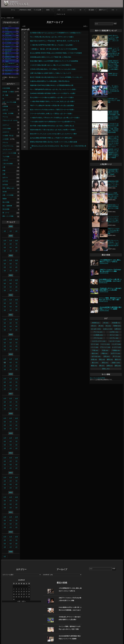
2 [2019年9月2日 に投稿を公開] (14, 589)
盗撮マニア (7, 67)
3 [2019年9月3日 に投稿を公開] (16, 589)
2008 (11, 552)
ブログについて (61, 14)
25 (25, 126)
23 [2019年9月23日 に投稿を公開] (14, 597)
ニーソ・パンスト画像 (9, 153)
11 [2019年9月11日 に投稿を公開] (19, 591)
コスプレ (70, 10)
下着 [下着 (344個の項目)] (95, 350)
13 (25, 81)
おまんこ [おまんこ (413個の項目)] (108, 329)
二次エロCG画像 (8, 164)
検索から (7, 28)
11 (25, 73)
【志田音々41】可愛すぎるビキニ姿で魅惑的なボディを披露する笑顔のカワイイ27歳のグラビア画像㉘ (113, 153)
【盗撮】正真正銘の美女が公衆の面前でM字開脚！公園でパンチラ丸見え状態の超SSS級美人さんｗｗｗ (114, 115)
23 (25, 118)
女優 (4, 174)
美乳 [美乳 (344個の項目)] (105, 363)
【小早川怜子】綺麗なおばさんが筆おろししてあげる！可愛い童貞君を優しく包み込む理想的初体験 (113, 128)
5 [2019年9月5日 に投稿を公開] (21, 589)
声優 (4, 171)
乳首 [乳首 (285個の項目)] (105, 350)
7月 (16, 244)
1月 (16, 231)
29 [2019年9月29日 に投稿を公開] (29, 597)
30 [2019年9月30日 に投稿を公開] (14, 599)
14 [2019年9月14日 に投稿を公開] (27, 591)
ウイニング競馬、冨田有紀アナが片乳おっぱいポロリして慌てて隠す (113, 196)
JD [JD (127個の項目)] (94, 326)
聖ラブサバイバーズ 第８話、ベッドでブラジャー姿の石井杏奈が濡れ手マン (113, 244)
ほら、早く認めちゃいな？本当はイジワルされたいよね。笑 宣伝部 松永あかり (113, 89)
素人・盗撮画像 (7, 206)
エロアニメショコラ (9, 45)
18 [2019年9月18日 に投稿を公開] (19, 594)
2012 (11, 492)
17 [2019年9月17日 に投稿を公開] (16, 594)
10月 (16, 241)
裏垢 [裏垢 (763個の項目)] (94, 366)
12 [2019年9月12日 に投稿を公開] (21, 591)
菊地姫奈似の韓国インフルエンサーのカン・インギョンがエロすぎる (113, 184)
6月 (5, 247)
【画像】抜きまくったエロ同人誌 (113, 74)
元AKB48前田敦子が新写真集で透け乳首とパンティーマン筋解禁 (113, 172)
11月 (11, 241)
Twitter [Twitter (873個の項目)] (117, 326)
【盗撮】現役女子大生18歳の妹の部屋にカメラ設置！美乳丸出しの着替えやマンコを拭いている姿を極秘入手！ (113, 66)
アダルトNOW (8, 35)
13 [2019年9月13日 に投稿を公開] (24, 591)
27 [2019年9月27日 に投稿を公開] (24, 597)
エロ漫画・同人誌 (8, 135)
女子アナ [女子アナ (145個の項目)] (115, 353)
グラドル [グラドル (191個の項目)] (98, 338)
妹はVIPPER (8, 74)
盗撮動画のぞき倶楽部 (10, 57)
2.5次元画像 (6, 88)
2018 (11, 374)
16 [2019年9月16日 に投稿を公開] (14, 594)
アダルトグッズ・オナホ (10, 120)
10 (25, 69)
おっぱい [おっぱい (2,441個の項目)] (96, 329)
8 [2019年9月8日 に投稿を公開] (29, 589)
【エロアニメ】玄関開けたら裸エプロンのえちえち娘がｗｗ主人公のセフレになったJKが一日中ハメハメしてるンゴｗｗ (113, 142)
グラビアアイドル (8, 146)
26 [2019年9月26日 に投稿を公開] (21, 597)
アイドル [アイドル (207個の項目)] (98, 332)
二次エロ (5, 160)
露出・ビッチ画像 (8, 216)
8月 (11, 244)
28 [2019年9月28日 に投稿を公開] (27, 597)
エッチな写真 (8, 43)
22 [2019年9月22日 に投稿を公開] (29, 594)
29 (25, 142)
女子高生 (5, 185)
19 (25, 106)
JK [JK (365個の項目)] (101, 326)
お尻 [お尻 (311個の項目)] (118, 329)
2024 (11, 255)
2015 (11, 433)
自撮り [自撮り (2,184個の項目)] (116, 363)
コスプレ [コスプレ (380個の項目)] (114, 338)
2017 (11, 394)
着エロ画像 (6, 202)
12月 (5, 241)
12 (25, 77)
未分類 (5, 192)
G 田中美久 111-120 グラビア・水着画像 (114, 100)
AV (81, 10)
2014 (11, 453)
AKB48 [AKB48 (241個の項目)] (96, 323)
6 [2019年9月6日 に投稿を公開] (24, 589)
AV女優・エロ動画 (8, 92)
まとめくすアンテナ (9, 69)
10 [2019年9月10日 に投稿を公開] (16, 591)
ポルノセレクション (9, 39)
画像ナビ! (7, 53)
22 (25, 114)
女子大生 (5, 181)
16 (25, 93)
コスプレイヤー (7, 149)
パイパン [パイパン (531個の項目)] (105, 344)
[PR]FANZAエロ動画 (25, 10)
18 (25, 102)
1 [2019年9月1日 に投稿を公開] (29, 586)
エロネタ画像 (7, 128)
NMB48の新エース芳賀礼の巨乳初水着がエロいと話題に (113, 207)
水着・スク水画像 (8, 195)
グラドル (5, 142)
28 (25, 138)
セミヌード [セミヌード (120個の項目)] (115, 341)
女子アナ (5, 178)
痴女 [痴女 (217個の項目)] (118, 359)
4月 (16, 247)
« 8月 (24, 26)
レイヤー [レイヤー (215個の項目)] (117, 347)
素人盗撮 (91, 10)
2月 (11, 231)
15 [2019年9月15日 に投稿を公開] (29, 591)
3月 (5, 231)
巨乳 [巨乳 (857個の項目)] (107, 356)
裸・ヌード (6, 213)
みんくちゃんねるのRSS (97, 378)
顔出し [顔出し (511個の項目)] (106, 369)
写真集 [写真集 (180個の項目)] (116, 350)
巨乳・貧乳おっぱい (9, 188)
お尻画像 (5, 106)
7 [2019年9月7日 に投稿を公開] (27, 589)
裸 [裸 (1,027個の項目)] (102, 366)
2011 (11, 512)
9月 (5, 244)
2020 (11, 334)
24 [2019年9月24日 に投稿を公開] (16, 597)
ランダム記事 (37, 10)
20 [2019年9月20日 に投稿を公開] (24, 594)
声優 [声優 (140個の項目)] (104, 353)
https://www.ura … (9, 70)
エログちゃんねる (9, 48)
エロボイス (6, 132)
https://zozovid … (9, 50)
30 (25, 147)
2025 (11, 236)
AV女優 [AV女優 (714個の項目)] (116, 323)
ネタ (113, 10)
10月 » (85, 26)
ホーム (13, 10)
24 (25, 122)
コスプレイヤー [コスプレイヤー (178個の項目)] (99, 341)
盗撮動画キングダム (9, 34)
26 (25, 130)
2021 (11, 315)
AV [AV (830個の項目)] (106, 323)
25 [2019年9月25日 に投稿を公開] (19, 597)
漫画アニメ (102, 10)
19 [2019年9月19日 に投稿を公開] (21, 594)
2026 (11, 226)
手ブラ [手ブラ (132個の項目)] (117, 356)
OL (3, 99)
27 (25, 134)
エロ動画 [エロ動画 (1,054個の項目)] (98, 335)
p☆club (7, 30)
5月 (11, 247)
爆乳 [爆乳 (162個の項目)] (110, 359)
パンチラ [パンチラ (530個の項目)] (116, 344)
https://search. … (9, 59)
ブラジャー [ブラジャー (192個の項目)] (105, 347)
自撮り (48, 10)
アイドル (5, 117)
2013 (11, 473)
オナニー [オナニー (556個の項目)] (114, 335)
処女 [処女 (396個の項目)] (95, 353)
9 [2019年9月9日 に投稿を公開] (14, 591)
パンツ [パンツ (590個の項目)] (95, 347)
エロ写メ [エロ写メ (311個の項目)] (114, 332)
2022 (11, 295)
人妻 (4, 167)
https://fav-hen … (9, 51)
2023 (11, 275)
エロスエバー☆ (8, 41)
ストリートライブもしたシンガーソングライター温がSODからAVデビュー (113, 220)
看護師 (5, 199)
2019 (9, 18)
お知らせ (5, 110)
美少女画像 (6, 209)
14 (25, 85)
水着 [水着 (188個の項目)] (94, 359)
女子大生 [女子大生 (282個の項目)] (96, 356)
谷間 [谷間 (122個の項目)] (110, 366)
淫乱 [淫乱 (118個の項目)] (102, 359)
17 (25, 98)
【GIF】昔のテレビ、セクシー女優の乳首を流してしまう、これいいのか (113, 39)
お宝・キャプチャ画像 (9, 102)
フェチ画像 (6, 157)
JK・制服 (5, 95)
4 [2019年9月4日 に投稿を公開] (19, 589)
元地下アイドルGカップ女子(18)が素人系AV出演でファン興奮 (114, 231)
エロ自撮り (6, 139)
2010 (11, 532)
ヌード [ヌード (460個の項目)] (95, 344)
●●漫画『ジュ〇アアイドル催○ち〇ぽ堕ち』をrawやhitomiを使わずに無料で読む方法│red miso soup (114, 52)
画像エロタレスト (9, 55)
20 (25, 110)
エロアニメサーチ (9, 72)
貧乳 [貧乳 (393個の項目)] (118, 366)
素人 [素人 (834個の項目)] (95, 363)
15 (25, 89)
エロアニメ (6, 125)
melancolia (7, 47)
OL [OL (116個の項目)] (108, 326)
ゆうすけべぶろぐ (9, 37)
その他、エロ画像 (8, 113)
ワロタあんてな (8, 32)
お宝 (59, 10)
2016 (11, 413)
